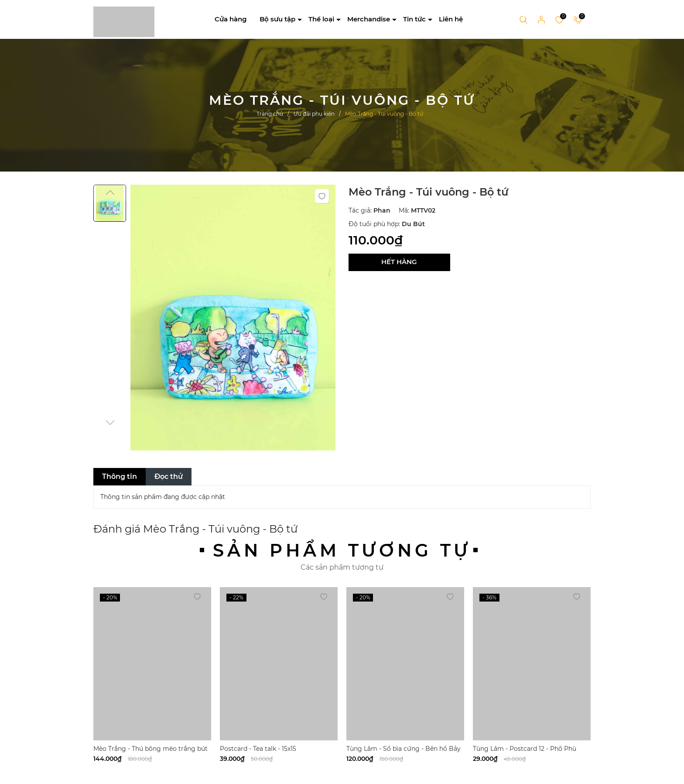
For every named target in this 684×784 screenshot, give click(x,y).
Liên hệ (451, 19)
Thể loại (321, 19)
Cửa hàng (231, 19)
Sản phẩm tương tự (342, 550)
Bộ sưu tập (277, 19)
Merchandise (369, 19)
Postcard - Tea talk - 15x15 (258, 749)
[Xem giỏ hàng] (578, 19)
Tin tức (414, 19)
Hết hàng (399, 262)
